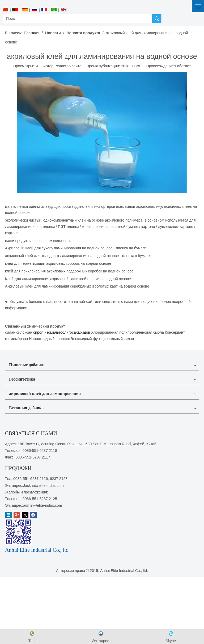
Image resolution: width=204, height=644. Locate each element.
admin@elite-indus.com (43, 505)
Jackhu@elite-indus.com (43, 486)
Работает (183, 66)
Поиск (157, 19)
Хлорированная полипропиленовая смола (127, 332)
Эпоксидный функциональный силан (102, 339)
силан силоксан (19, 332)
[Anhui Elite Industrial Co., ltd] (102, 3)
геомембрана (16, 339)
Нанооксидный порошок (50, 339)
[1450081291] (18, 532)
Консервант (175, 332)
